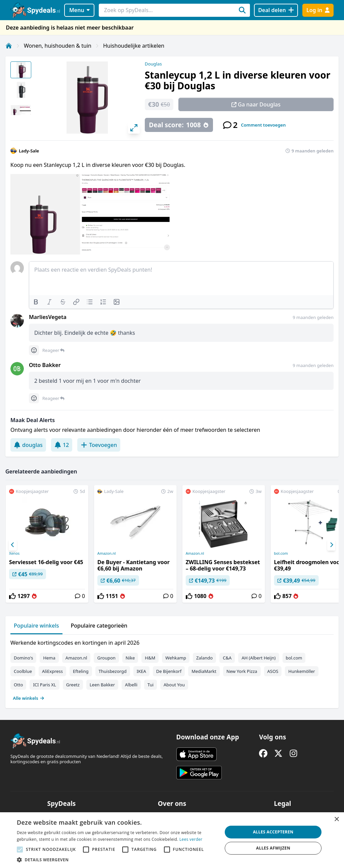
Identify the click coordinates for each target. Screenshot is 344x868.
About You (174, 685)
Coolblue (23, 671)
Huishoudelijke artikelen (134, 46)
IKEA (141, 671)
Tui (150, 685)
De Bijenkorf (169, 671)
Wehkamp (176, 658)
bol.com (294, 658)
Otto (18, 685)
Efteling (81, 671)
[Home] (9, 46)
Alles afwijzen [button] (273, 848)
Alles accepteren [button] (273, 832)
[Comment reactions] (34, 350)
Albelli (131, 685)
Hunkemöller (302, 671)
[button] (117, 860)
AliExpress (52, 671)
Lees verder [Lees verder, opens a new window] (191, 839)
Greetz (73, 685)
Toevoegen (99, 445)
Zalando (204, 658)
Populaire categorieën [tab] (99, 626)
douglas (28, 445)
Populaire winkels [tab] (36, 626)
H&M (150, 658)
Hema (49, 658)
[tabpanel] (172, 669)
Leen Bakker (102, 685)
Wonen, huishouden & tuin (58, 46)
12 (62, 445)
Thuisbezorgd (113, 671)
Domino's (23, 658)
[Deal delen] (276, 10)
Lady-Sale (29, 151)
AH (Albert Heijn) (259, 658)
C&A (227, 658)
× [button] (336, 819)
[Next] (331, 545)
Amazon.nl (107, 553)
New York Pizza (242, 671)
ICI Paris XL (44, 685)
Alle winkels (29, 698)
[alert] (172, 840)
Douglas (153, 64)
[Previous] (13, 545)
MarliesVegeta (48, 317)
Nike (130, 658)
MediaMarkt (204, 671)
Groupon (106, 658)
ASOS (273, 671)
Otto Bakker (45, 365)
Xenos (14, 553)
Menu (79, 10)
